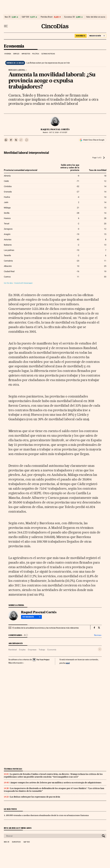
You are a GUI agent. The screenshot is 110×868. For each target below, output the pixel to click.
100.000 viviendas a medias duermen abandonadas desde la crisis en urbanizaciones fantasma (47, 815)
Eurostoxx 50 (70, 17)
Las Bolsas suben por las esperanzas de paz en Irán (48, 63)
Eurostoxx (16, 842)
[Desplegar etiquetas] (100, 649)
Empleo (16, 54)
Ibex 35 (8, 17)
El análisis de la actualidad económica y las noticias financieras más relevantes (46, 628)
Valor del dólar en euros (96, 17)
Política (36, 54)
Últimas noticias (48, 54)
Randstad (13, 650)
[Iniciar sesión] (97, 36)
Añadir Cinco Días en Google (94, 140)
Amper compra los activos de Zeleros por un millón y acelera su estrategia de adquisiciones (56, 783)
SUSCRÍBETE (81, 36)
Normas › (98, 635)
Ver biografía (31, 617)
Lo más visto (10, 809)
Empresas (32, 650)
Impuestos (26, 54)
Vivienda (8, 54)
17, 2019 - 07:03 (58, 132)
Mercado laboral (17, 70)
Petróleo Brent (47, 17)
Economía (14, 46)
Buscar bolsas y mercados (18, 828)
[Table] (55, 218)
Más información (16, 663)
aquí (68, 663)
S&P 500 (25, 17)
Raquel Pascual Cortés (55, 129)
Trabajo (42, 650)
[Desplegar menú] (6, 26)
